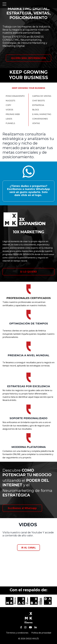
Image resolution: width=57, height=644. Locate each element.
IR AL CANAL (28, 548)
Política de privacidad (41, 633)
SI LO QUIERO (28, 272)
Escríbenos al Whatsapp (22, 508)
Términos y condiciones (17, 633)
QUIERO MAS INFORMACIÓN (29, 58)
